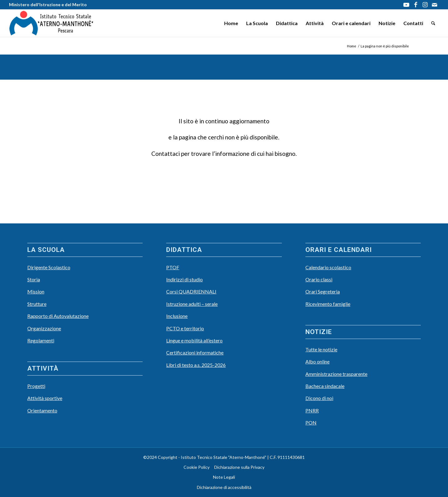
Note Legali (224, 477)
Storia (34, 279)
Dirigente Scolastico (49, 267)
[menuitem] (231, 23)
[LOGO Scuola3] (51, 23)
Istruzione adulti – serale (192, 304)
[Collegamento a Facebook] (416, 5)
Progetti (36, 386)
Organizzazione (44, 328)
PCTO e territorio (185, 328)
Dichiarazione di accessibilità (224, 487)
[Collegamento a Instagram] (425, 5)
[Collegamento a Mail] (434, 5)
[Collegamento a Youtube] (406, 5)
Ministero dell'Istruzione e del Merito (48, 4)
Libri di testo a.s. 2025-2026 (196, 365)
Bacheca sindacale (325, 386)
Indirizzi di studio (184, 279)
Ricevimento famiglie (328, 304)
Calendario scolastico (328, 267)
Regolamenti (41, 340)
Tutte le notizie (321, 349)
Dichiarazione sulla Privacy (239, 467)
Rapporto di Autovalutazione (58, 316)
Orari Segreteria (323, 291)
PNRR (312, 410)
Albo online (317, 361)
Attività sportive (45, 398)
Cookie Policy (197, 467)
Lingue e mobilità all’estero (194, 340)
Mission (36, 291)
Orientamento (42, 410)
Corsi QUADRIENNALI (191, 291)
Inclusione (177, 316)
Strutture (37, 304)
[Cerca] (433, 23)
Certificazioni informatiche (195, 352)
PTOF (173, 267)
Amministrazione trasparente (336, 374)
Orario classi (319, 279)
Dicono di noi (319, 398)
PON (311, 422)
